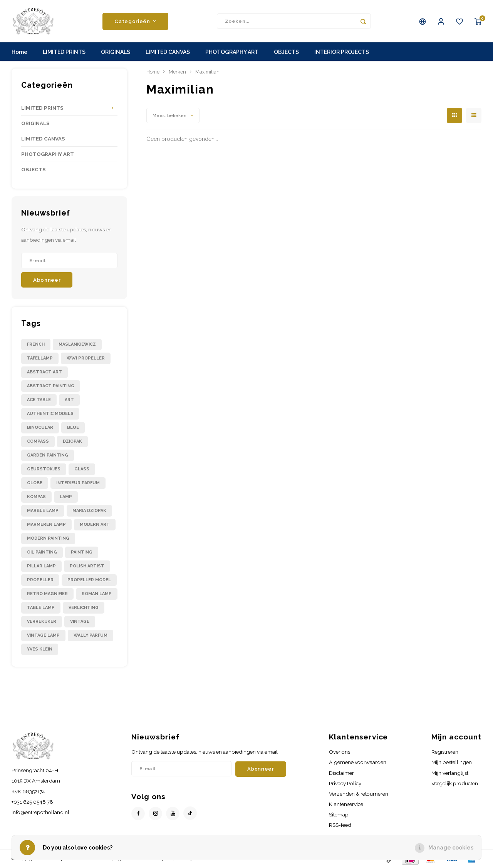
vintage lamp (43, 635)
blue (73, 427)
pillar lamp (41, 566)
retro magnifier (47, 594)
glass (82, 469)
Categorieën (135, 21)
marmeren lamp (46, 524)
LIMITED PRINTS (64, 52)
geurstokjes (44, 469)
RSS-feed (340, 825)
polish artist (87, 566)
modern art (95, 524)
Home (19, 52)
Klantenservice (346, 804)
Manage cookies (451, 848)
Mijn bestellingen (452, 762)
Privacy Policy (345, 783)
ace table (39, 400)
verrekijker (42, 621)
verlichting (84, 608)
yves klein (40, 649)
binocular (40, 427)
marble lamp (43, 511)
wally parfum (91, 635)
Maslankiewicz (77, 344)
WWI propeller (86, 358)
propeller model (89, 580)
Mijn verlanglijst (450, 773)
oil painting (42, 552)
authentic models (50, 414)
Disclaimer (341, 773)
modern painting (48, 538)
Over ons (340, 752)
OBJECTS (286, 52)
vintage (80, 621)
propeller (40, 580)
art (69, 400)
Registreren (445, 752)
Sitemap (339, 814)
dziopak (72, 441)
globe (35, 483)
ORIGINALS (116, 52)
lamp (66, 497)
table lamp (41, 608)
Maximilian (207, 72)
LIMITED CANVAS (168, 52)
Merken (177, 72)
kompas (36, 497)
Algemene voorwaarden (358, 762)
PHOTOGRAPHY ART (232, 52)
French (36, 344)
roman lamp (97, 594)
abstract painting (51, 386)
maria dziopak (89, 511)
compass (38, 441)
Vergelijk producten (455, 783)
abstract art (44, 372)
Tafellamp (40, 358)
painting (82, 552)
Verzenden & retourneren (359, 794)
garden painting (48, 455)
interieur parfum (78, 483)
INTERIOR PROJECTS (342, 52)
